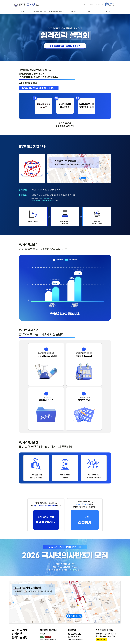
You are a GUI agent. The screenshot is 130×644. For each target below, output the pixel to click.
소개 (22, 11)
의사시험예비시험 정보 (56, 11)
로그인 (84, 4)
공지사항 (91, 11)
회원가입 (92, 4)
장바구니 (101, 4)
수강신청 (108, 11)
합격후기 (74, 11)
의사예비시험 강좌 (39, 11)
